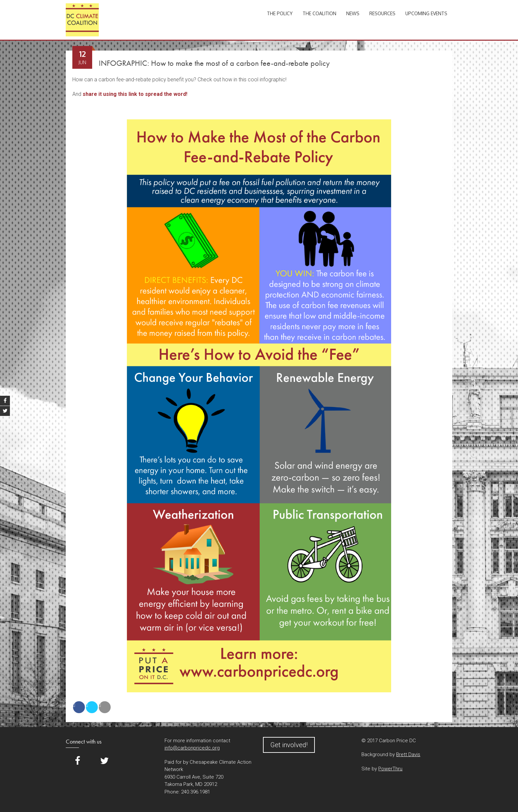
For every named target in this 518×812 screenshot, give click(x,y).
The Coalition (319, 13)
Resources (382, 13)
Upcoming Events (426, 13)
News (353, 13)
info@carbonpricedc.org (192, 748)
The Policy (280, 13)
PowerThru (390, 769)
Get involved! (289, 745)
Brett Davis (408, 754)
